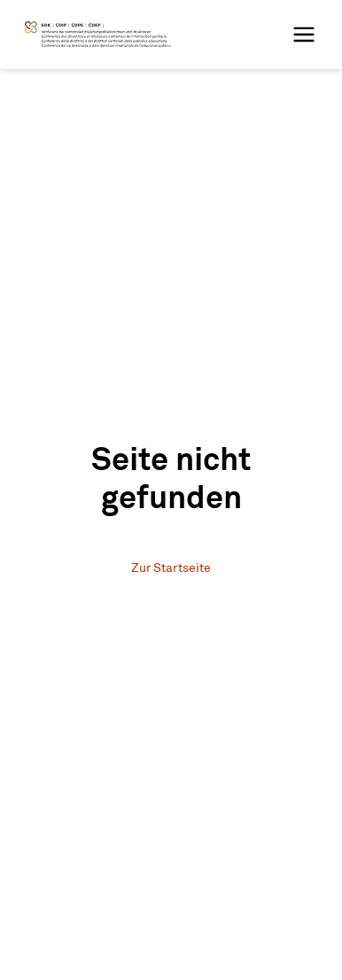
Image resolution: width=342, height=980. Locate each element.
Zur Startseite (171, 568)
